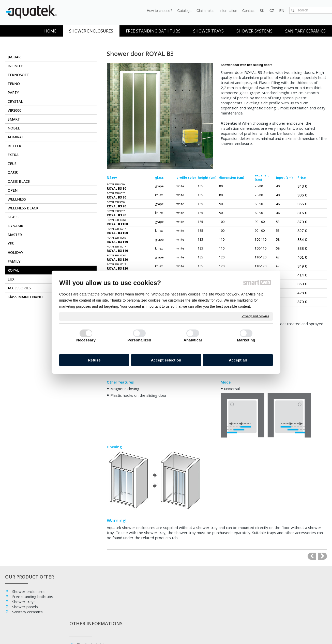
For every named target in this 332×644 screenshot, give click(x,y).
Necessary (86, 340)
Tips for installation (95, 604)
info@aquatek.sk (222, 612)
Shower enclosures (29, 591)
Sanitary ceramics (27, 612)
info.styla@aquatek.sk (292, 618)
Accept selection (166, 360)
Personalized (139, 340)
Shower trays (24, 602)
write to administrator (170, 632)
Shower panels (25, 607)
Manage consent (234, 632)
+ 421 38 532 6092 (224, 607)
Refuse (94, 360)
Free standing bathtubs (33, 597)
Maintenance (89, 609)
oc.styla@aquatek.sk (291, 612)
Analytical (193, 340)
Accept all (238, 360)
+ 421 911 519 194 (290, 607)
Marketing (246, 340)
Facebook (152, 591)
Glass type (87, 614)
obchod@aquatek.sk (225, 618)
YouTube (152, 602)
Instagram (153, 597)
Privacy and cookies (255, 316)
